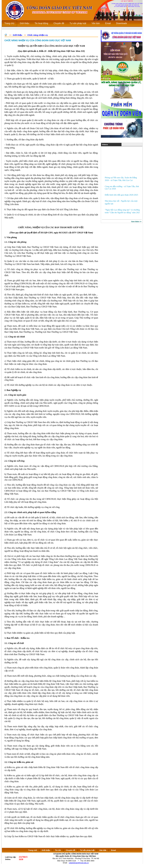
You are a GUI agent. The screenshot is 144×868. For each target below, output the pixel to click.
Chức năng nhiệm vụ (38, 35)
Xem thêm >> (136, 222)
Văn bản (103, 850)
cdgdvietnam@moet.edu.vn (79, 863)
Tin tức (58, 850)
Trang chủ (33, 850)
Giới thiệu (18, 35)
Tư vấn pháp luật (87, 850)
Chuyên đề (70, 850)
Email (114, 850)
